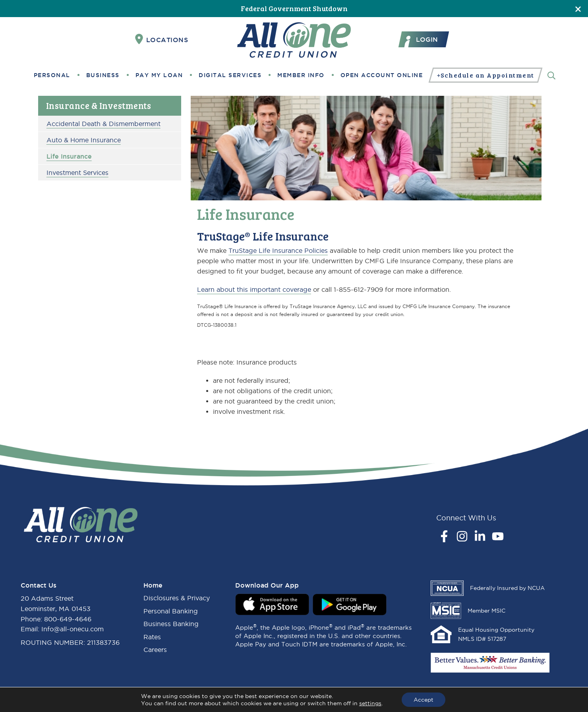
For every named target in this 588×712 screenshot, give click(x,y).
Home (153, 585)
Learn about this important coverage (254, 289)
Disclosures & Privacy (177, 598)
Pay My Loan (159, 75)
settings (370, 703)
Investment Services (77, 173)
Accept (424, 700)
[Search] (551, 75)
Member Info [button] (301, 75)
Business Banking (171, 624)
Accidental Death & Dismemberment (103, 124)
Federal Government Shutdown (294, 8)
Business (103, 75)
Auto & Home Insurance (84, 140)
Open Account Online (382, 75)
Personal (52, 75)
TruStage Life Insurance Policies (278, 250)
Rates (152, 637)
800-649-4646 (68, 619)
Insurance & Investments (99, 105)
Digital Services (230, 75)
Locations (162, 39)
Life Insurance (69, 156)
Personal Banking (171, 611)
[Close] (578, 9)
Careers (155, 650)
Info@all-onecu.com (73, 629)
